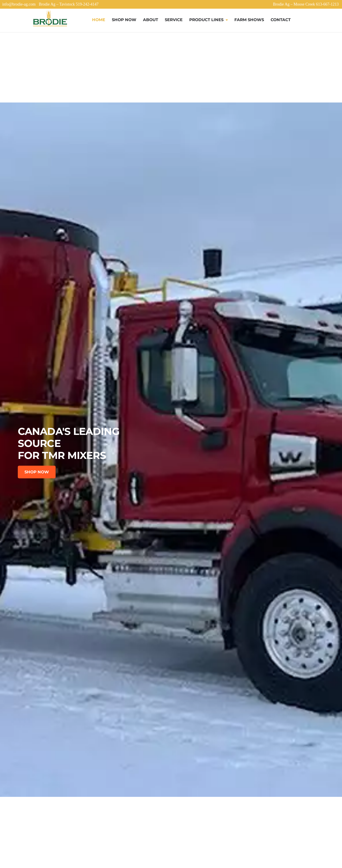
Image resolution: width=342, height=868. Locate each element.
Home (99, 20)
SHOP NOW (37, 472)
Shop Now (124, 20)
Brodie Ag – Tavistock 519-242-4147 (69, 4)
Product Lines (206, 20)
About (151, 20)
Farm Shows (249, 20)
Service (174, 20)
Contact (281, 20)
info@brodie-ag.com (19, 4)
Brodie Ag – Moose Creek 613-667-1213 (306, 4)
